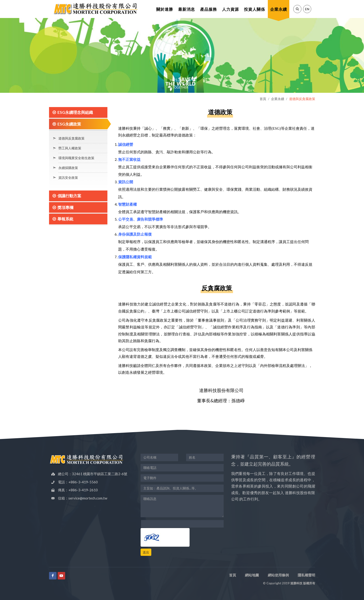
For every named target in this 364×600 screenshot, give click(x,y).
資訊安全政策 (68, 178)
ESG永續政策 (69, 124)
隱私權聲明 (306, 575)
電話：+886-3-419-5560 (78, 482)
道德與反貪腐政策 (71, 138)
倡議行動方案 (69, 196)
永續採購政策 (68, 168)
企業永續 (278, 99)
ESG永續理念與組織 (75, 112)
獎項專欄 (65, 207)
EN (307, 9)
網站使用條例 (278, 575)
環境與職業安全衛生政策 (76, 158)
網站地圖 (252, 575)
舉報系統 (65, 219)
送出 (146, 552)
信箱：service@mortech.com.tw (83, 498)
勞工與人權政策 (70, 148)
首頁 (263, 99)
